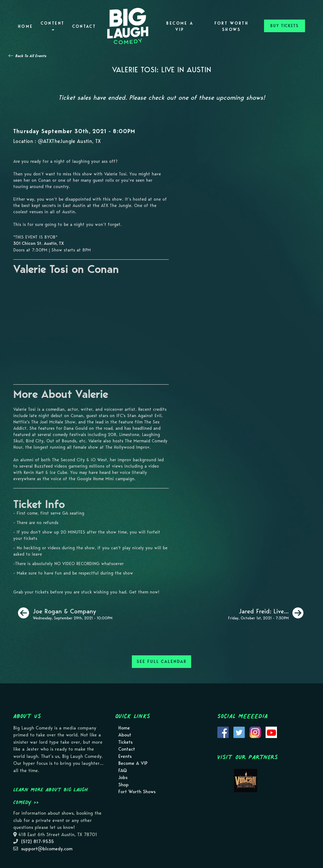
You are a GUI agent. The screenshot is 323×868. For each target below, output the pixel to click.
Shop (123, 785)
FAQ (123, 771)
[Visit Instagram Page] (255, 732)
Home (25, 26)
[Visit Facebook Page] (223, 732)
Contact (84, 26)
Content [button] (53, 26)
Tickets (125, 742)
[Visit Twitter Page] (239, 732)
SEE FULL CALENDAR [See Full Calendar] (161, 661)
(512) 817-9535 (38, 841)
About (125, 735)
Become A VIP (180, 26)
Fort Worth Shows (232, 26)
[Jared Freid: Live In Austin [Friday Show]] (266, 613)
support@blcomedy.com (47, 849)
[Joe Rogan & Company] (65, 613)
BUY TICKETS (285, 26)
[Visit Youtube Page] (271, 732)
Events (125, 756)
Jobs (123, 777)
